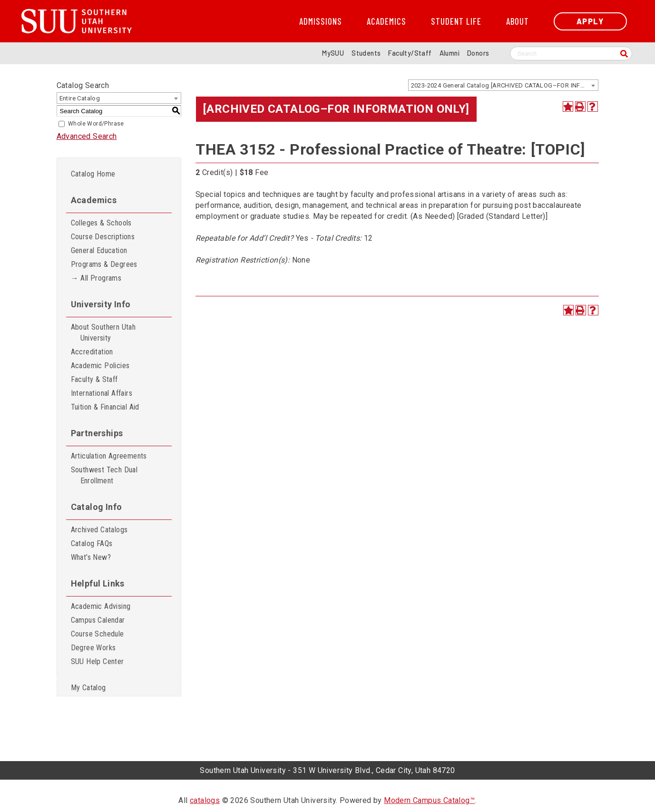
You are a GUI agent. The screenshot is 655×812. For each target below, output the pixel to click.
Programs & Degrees (104, 264)
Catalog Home (93, 174)
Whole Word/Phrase (96, 124)
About (518, 21)
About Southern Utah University (103, 333)
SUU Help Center (98, 661)
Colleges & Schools (101, 223)
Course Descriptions (103, 237)
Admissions (321, 21)
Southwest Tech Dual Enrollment (104, 475)
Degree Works (93, 648)
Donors (478, 53)
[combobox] (503, 85)
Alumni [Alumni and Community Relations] (450, 53)
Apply (590, 21)
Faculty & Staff (94, 379)
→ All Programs (96, 278)
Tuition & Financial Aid (105, 407)
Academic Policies (100, 366)
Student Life (456, 21)
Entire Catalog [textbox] (80, 98)
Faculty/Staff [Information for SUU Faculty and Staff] (410, 53)
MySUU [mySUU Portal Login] (333, 53)
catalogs (205, 800)
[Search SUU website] (571, 54)
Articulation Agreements (109, 456)
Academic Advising (101, 606)
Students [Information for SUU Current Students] (366, 53)
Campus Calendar (98, 620)
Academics (386, 21)
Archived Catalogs (99, 530)
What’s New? (91, 557)
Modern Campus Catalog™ (429, 800)
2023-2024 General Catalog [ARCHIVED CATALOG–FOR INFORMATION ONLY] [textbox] (504, 85)
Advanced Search (87, 136)
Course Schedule (98, 634)
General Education (99, 250)
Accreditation (92, 352)
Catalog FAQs (92, 543)
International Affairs (102, 393)
